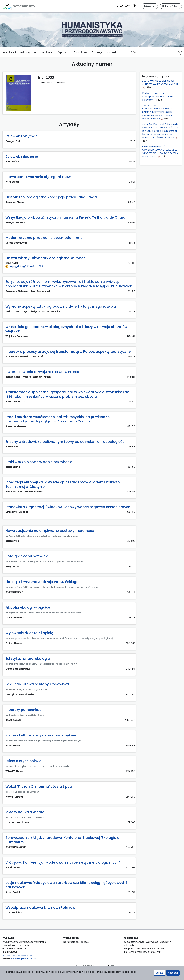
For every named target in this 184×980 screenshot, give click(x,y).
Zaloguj (149, 6)
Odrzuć (159, 973)
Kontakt (112, 52)
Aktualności (9, 52)
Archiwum (48, 52)
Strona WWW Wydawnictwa (18, 955)
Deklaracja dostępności (76, 942)
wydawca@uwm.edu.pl (23, 959)
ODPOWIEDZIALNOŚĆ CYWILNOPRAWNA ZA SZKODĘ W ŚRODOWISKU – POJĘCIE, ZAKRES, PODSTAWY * (160, 152)
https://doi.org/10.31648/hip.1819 (24, 266)
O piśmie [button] (63, 52)
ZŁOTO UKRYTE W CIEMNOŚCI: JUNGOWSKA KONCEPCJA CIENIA (160, 83)
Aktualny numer (29, 52)
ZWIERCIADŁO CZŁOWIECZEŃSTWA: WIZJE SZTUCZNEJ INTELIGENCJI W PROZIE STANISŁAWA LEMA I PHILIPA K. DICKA (157, 112)
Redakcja (97, 52)
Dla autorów (81, 52)
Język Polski (170, 6)
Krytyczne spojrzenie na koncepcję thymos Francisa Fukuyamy (157, 96)
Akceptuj (173, 973)
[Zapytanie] (156, 52)
